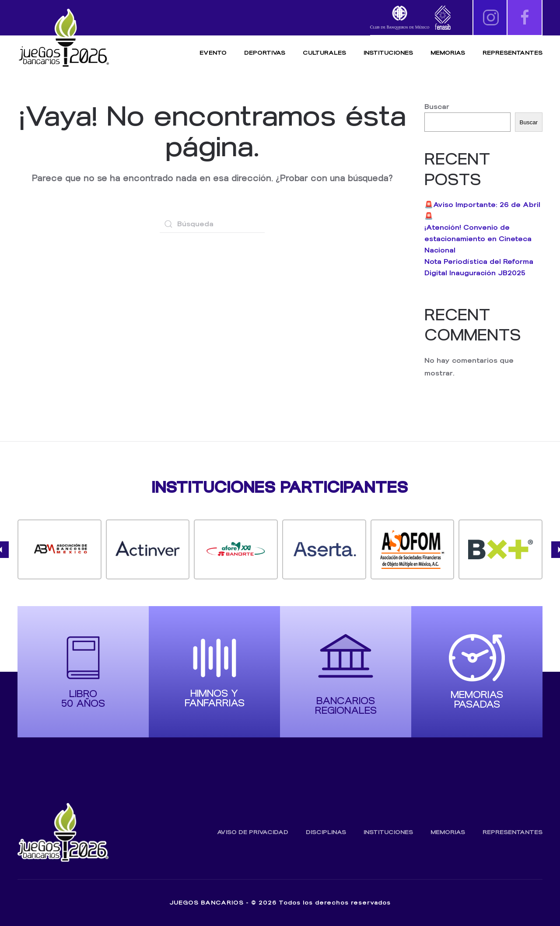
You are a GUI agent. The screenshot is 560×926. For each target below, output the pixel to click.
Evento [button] (213, 53)
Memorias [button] (448, 53)
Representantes (513, 53)
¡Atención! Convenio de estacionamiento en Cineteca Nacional (478, 239)
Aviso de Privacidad (253, 832)
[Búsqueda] (212, 224)
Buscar (437, 107)
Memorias (448, 832)
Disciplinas (326, 832)
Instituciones (388, 53)
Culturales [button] (324, 53)
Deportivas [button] (265, 53)
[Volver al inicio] (63, 38)
